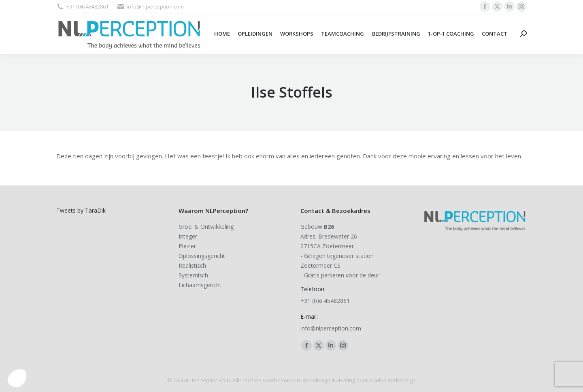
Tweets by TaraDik (81, 210)
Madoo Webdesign (393, 380)
